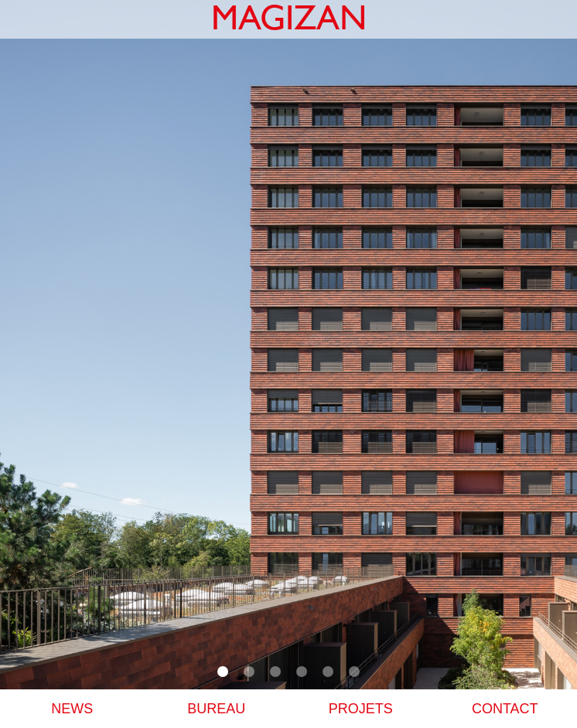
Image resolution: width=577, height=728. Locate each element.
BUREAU (216, 709)
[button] (223, 672)
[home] (289, 19)
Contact (505, 709)
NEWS (72, 709)
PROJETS (361, 709)
